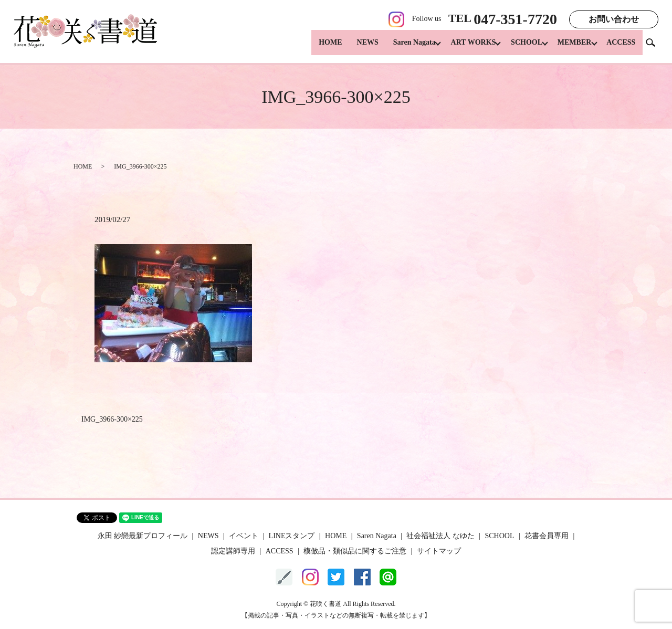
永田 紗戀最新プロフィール (143, 536)
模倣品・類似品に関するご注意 (355, 551)
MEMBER (571, 48)
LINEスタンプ (292, 536)
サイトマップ (439, 551)
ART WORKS (464, 48)
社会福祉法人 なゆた (440, 536)
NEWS (355, 48)
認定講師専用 (233, 551)
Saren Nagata (401, 48)
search (655, 47)
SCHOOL (520, 48)
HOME (317, 48)
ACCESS (621, 48)
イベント (244, 536)
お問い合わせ (614, 19)
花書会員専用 (547, 536)
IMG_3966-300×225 (112, 419)
